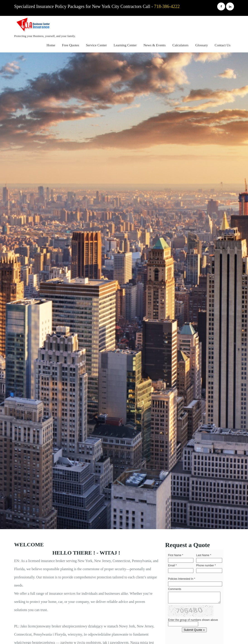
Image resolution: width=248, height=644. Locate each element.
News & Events (154, 45)
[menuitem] (51, 46)
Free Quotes (71, 45)
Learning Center (125, 45)
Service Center (96, 45)
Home (51, 45)
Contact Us (223, 45)
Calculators (180, 45)
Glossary (201, 45)
